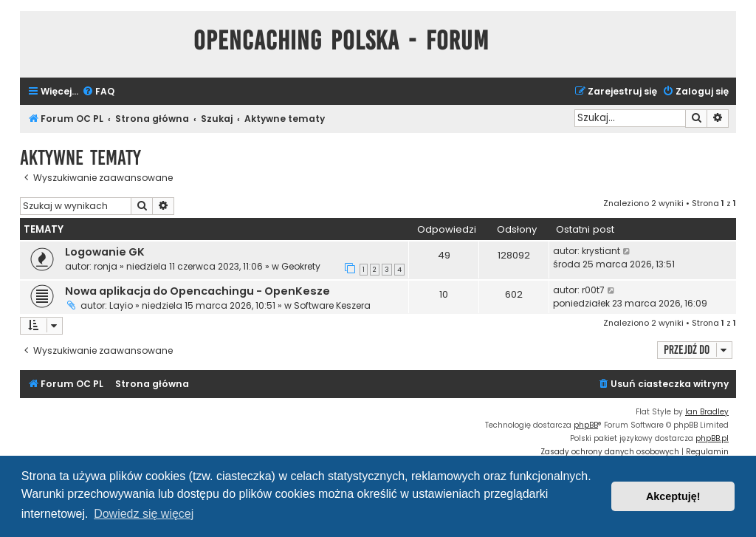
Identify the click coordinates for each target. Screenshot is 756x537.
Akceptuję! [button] (673, 496)
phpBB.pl (712, 438)
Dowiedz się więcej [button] (144, 514)
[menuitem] (98, 92)
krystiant (601, 251)
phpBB (586, 425)
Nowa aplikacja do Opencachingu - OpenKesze (197, 291)
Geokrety (301, 266)
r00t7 (593, 290)
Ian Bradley (707, 412)
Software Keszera (332, 305)
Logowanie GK (105, 252)
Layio (121, 305)
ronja (106, 266)
